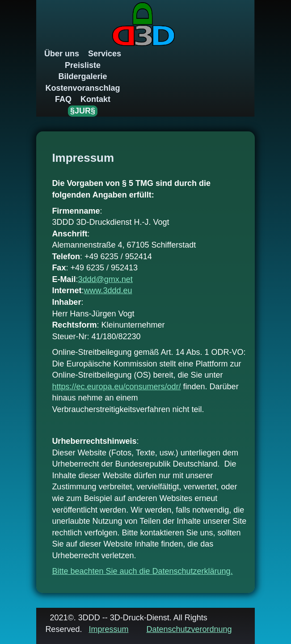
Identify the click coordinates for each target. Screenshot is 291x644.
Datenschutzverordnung (189, 629)
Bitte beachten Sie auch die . (142, 571)
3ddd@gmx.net (105, 279)
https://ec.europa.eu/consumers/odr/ (116, 387)
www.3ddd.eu (108, 290)
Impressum (108, 629)
